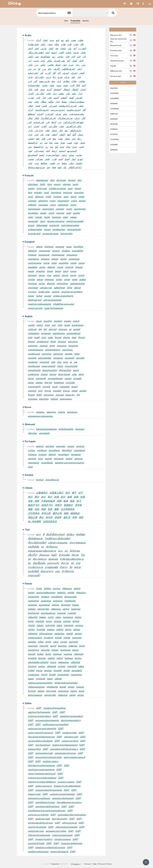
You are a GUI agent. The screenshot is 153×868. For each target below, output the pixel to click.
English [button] (75, 864)
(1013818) (114, 109)
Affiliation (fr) (116, 71)
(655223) (114, 124)
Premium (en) (116, 50)
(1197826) (114, 93)
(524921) (114, 129)
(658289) (114, 103)
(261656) (114, 119)
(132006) (114, 144)
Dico (66, 21)
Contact (88, 864)
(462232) (114, 88)
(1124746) (114, 139)
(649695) (114, 150)
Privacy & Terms (105, 864)
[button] (125, 4)
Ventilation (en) (117, 61)
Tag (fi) (113, 66)
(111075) (114, 134)
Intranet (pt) (116, 76)
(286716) (114, 114)
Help (95, 864)
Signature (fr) (116, 35)
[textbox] (54, 13)
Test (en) (114, 56)
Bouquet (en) (116, 45)
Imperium (55, 864)
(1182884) (114, 98)
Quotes (86, 21)
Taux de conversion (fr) (118, 40)
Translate (75, 21)
